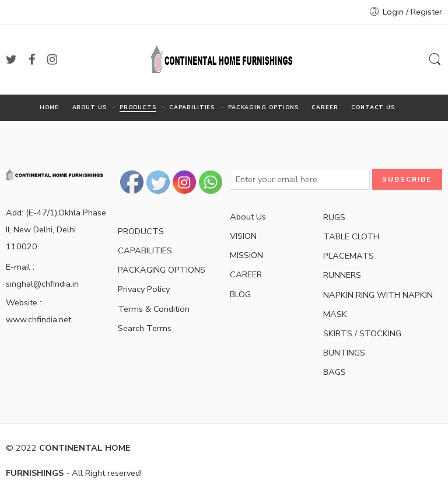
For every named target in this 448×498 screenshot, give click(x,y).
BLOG (240, 294)
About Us (248, 217)
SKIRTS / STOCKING (362, 333)
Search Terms (145, 328)
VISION (243, 236)
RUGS (334, 217)
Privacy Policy (144, 289)
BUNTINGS (344, 353)
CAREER (325, 107)
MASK (335, 314)
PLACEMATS (349, 256)
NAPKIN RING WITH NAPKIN (378, 295)
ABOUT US (90, 108)
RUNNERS (342, 275)
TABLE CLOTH (351, 236)
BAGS (335, 372)
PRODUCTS (138, 108)
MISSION (246, 255)
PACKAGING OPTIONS (263, 107)
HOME (49, 107)
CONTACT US (373, 107)
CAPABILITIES (192, 108)
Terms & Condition (154, 309)
